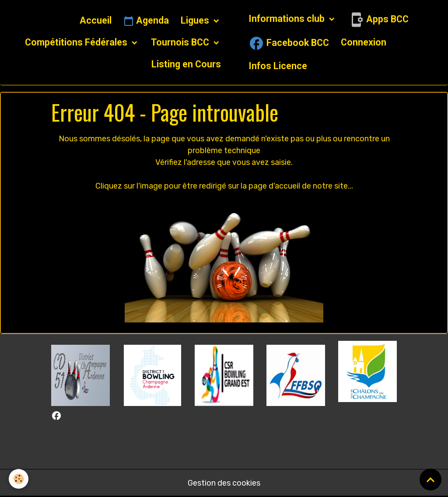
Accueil (96, 20)
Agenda (146, 21)
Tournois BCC (181, 42)
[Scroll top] (430, 479)
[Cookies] (19, 479)
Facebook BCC (289, 43)
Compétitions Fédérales (77, 42)
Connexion (364, 42)
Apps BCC (378, 20)
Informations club (288, 19)
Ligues (196, 20)
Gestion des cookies (224, 483)
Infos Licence (278, 66)
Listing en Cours (186, 64)
